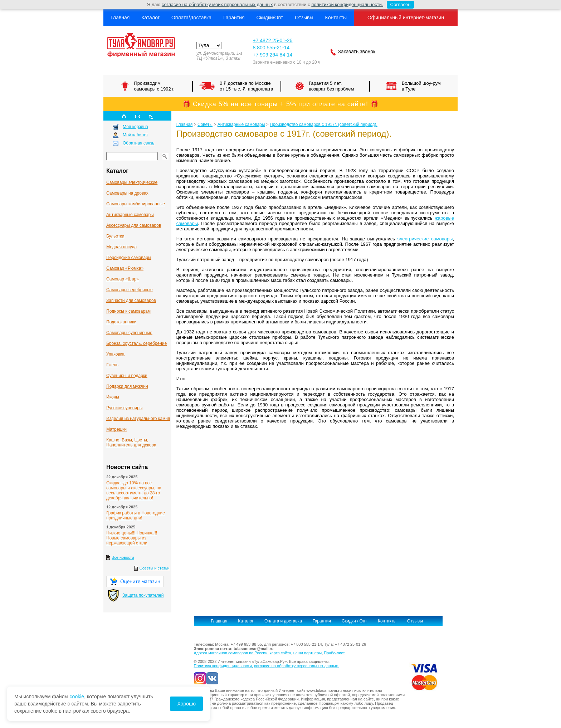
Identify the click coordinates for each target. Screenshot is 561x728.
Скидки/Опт (270, 18)
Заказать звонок (357, 52)
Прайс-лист (334, 653)
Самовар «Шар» (123, 279)
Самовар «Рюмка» (125, 268)
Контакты (336, 18)
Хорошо (186, 704)
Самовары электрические (132, 182)
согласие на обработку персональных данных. (296, 666)
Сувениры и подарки (127, 376)
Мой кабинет (135, 135)
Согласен (399, 5)
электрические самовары (425, 239)
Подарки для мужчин (127, 386)
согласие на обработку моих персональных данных (217, 4)
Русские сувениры (124, 408)
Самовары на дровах (127, 193)
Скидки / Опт (354, 621)
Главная (120, 18)
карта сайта (280, 653)
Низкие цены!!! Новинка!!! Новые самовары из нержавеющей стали (132, 538)
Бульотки (115, 236)
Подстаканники (121, 322)
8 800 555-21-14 (271, 48)
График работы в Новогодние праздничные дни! (136, 516)
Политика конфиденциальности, (223, 666)
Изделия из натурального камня (138, 419)
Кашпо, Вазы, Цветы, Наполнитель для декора (131, 443)
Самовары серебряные (130, 290)
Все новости (123, 557)
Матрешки (116, 429)
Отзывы (304, 18)
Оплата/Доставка (191, 18)
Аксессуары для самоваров (134, 225)
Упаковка (115, 354)
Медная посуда (121, 247)
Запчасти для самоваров (131, 301)
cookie (77, 697)
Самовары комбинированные (136, 204)
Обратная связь (138, 143)
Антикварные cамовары (130, 215)
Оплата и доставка (283, 621)
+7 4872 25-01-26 (272, 40)
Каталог (150, 18)
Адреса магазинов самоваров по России (231, 653)
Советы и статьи (155, 568)
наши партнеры (308, 653)
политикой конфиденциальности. (347, 4)
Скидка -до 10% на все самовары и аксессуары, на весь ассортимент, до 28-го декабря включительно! (134, 490)
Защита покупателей (143, 595)
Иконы (113, 397)
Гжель (112, 365)
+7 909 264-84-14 (272, 55)
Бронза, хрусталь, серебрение (136, 343)
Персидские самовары (129, 258)
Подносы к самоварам (128, 311)
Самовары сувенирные (129, 333)
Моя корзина (135, 127)
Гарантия (234, 18)
